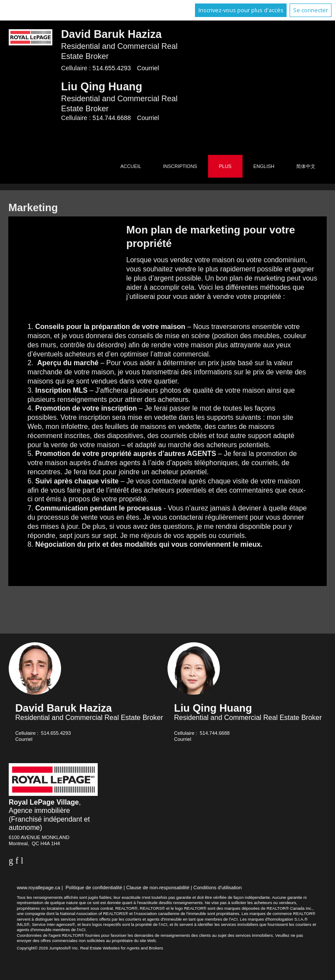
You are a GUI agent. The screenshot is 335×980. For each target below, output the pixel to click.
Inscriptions (180, 166)
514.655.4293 (112, 68)
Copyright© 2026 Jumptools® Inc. (48, 948)
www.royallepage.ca (38, 887)
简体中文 (306, 166)
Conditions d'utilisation (217, 887)
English (264, 166)
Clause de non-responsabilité (158, 887)
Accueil (131, 166)
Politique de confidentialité (94, 887)
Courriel (148, 68)
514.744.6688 (112, 118)
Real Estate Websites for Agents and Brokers (122, 948)
